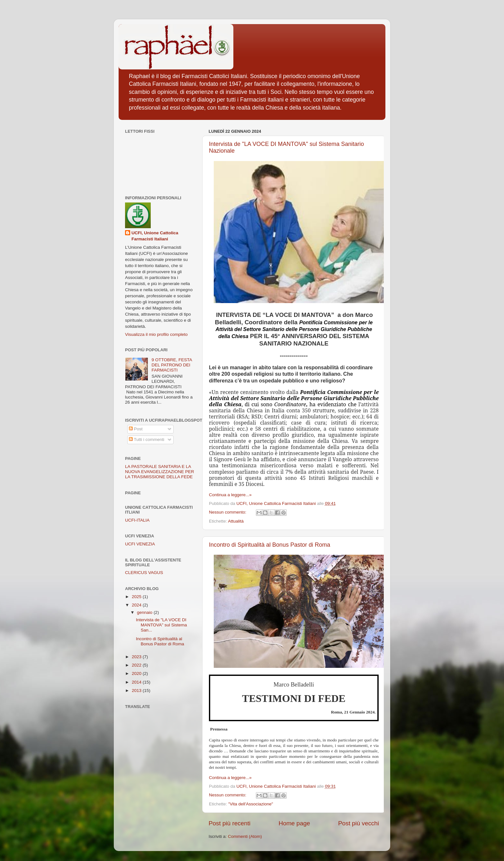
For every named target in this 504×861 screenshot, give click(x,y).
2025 (137, 597)
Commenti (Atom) (245, 836)
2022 (137, 665)
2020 (137, 673)
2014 (137, 682)
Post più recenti (230, 823)
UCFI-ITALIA (137, 520)
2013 (137, 691)
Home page (294, 823)
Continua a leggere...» (230, 495)
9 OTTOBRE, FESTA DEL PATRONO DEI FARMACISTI (172, 365)
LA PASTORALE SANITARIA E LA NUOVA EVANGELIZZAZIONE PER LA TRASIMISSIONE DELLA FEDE (160, 472)
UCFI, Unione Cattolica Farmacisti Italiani (155, 236)
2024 (137, 605)
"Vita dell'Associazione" (251, 804)
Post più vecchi (359, 823)
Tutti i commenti (147, 439)
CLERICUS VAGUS (144, 573)
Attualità (236, 521)
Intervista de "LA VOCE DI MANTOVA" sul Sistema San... (162, 625)
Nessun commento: (228, 512)
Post (136, 429)
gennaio (145, 612)
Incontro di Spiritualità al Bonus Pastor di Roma (270, 545)
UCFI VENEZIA (140, 544)
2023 (137, 657)
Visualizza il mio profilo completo (156, 334)
